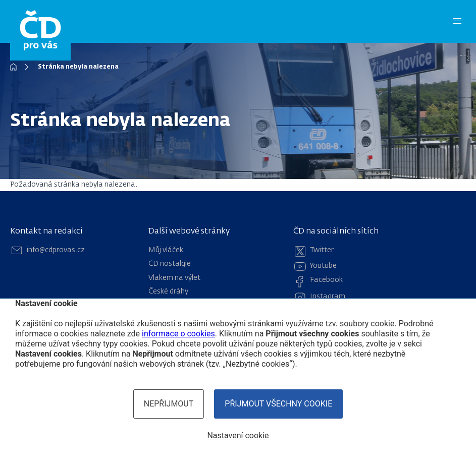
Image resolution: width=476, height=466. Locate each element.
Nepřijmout (169, 404)
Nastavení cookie (238, 435)
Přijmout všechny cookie (278, 404)
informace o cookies (178, 334)
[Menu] (457, 21)
